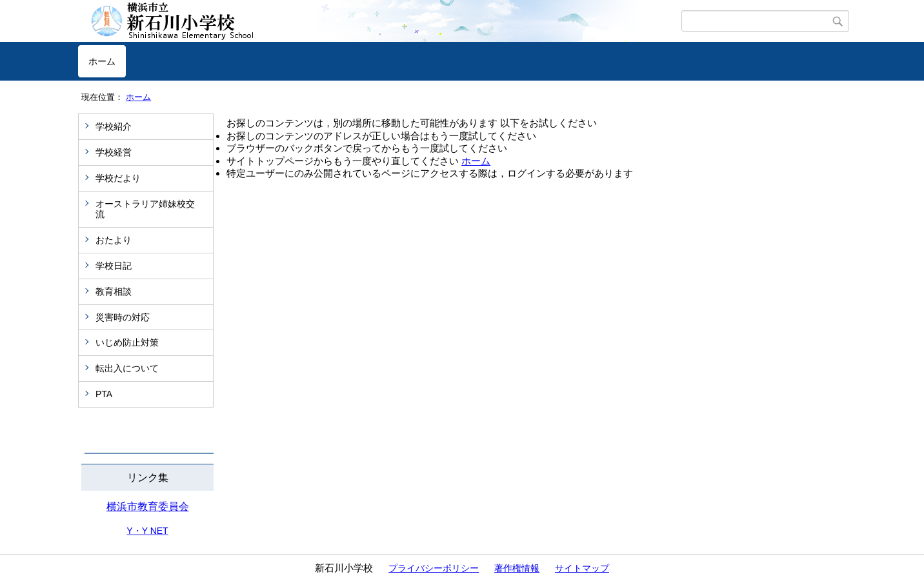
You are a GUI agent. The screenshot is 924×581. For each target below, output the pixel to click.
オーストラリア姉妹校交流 (145, 209)
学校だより (118, 178)
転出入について (127, 368)
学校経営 (114, 152)
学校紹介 (114, 126)
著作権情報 (517, 568)
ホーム (102, 61)
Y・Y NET (147, 531)
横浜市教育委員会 (148, 507)
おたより (114, 240)
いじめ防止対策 (127, 342)
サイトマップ (582, 568)
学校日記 (114, 266)
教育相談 (114, 291)
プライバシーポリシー (434, 568)
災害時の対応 (123, 317)
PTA (104, 394)
